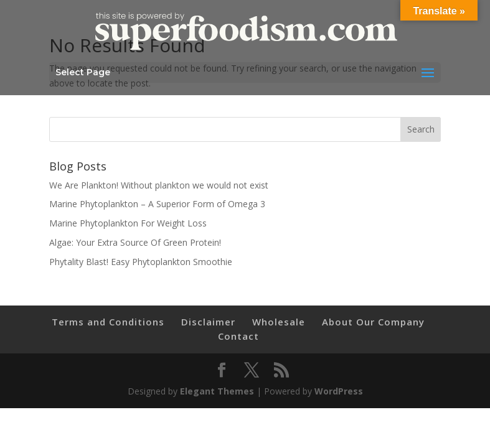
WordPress (339, 391)
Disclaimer (208, 322)
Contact (238, 336)
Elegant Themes (217, 391)
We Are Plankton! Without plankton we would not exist (159, 185)
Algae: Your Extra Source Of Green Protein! (135, 242)
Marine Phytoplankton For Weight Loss (128, 223)
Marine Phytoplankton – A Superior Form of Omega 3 (157, 204)
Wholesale (279, 322)
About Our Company (373, 322)
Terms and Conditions (108, 322)
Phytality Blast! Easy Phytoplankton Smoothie (141, 262)
